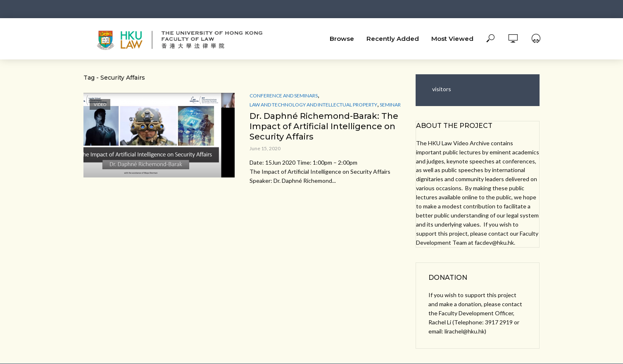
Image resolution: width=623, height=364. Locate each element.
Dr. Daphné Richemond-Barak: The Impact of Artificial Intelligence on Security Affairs (324, 126)
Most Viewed (452, 39)
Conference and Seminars (284, 96)
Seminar (390, 105)
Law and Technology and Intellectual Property (313, 105)
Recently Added (393, 39)
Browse (342, 39)
